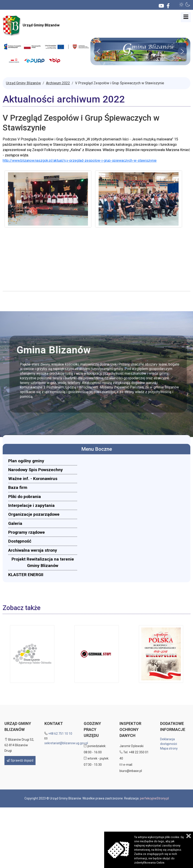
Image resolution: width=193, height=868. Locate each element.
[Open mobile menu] (186, 17)
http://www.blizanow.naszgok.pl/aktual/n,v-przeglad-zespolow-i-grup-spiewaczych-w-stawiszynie (80, 160)
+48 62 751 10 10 (60, 734)
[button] (181, 4)
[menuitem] (43, 461)
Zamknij (189, 836)
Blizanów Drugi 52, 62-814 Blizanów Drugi (19, 745)
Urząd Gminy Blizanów (31, 26)
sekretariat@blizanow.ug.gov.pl (66, 743)
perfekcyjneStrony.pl (154, 798)
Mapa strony (169, 748)
